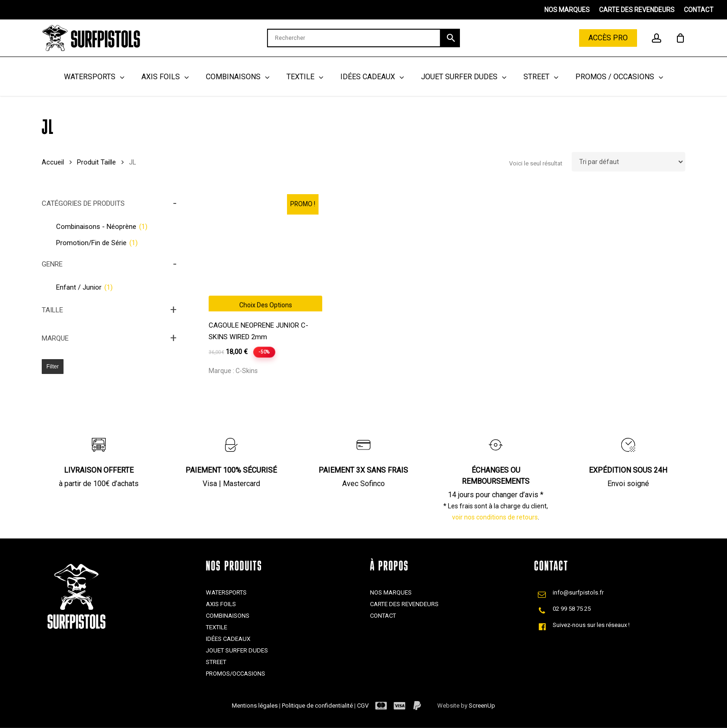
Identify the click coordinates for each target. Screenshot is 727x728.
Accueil (53, 162)
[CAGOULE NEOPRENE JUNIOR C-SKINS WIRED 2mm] (265, 255)
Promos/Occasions (236, 674)
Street (216, 662)
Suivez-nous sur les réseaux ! (591, 625)
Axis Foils (221, 604)
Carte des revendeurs (404, 604)
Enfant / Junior (84, 287)
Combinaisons (228, 616)
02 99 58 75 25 (572, 609)
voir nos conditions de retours (495, 517)
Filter (53, 367)
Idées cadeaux (228, 639)
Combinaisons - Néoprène (102, 227)
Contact (383, 616)
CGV (363, 706)
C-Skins (247, 371)
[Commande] (628, 162)
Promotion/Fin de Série (97, 243)
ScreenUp (482, 706)
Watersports (226, 592)
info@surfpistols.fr (578, 592)
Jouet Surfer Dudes (237, 650)
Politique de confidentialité (318, 706)
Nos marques (391, 592)
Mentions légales (255, 706)
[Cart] (680, 38)
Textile (217, 627)
